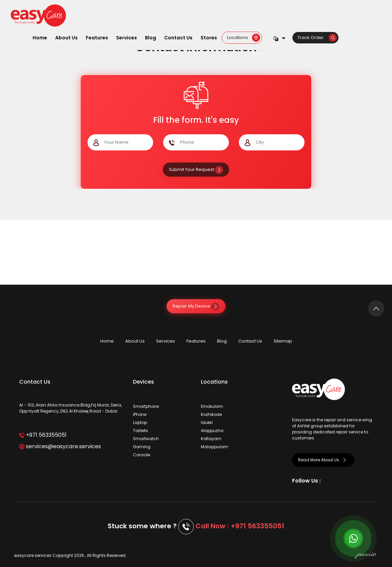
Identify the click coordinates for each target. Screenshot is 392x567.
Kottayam (211, 439)
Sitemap (283, 341)
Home (40, 38)
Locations (244, 38)
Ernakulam (212, 406)
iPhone (140, 414)
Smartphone (146, 406)
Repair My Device (196, 306)
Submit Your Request (196, 169)
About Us (66, 38)
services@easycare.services (60, 446)
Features (97, 38)
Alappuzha (212, 431)
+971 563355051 (43, 435)
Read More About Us (323, 460)
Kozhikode (211, 414)
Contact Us (178, 38)
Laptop (140, 422)
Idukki (207, 422)
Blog (151, 38)
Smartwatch (146, 439)
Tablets (140, 431)
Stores (209, 38)
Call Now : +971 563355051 (240, 526)
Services (127, 38)
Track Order (317, 38)
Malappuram (215, 447)
